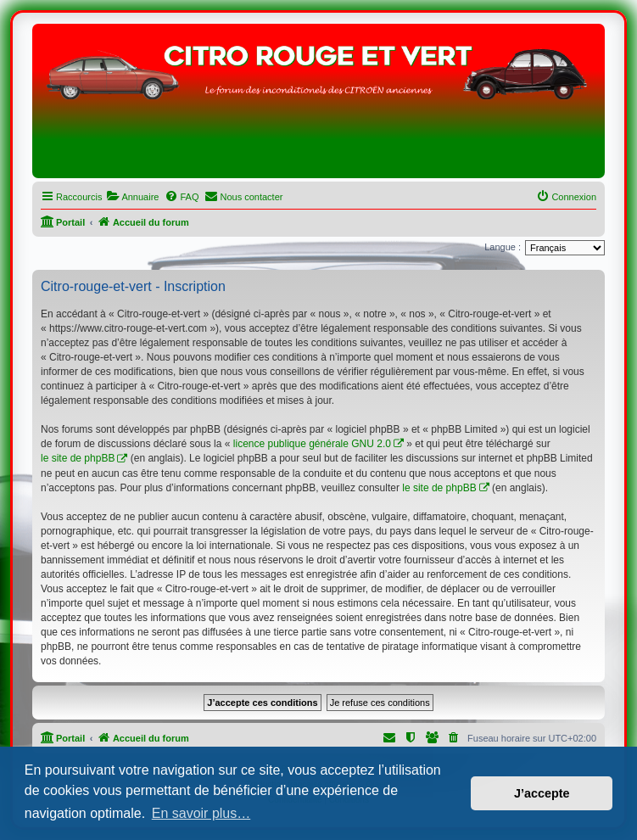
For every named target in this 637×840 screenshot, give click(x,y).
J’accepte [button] (542, 793)
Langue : (503, 247)
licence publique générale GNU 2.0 (312, 444)
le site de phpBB (78, 458)
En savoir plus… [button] (201, 813)
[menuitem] (132, 197)
